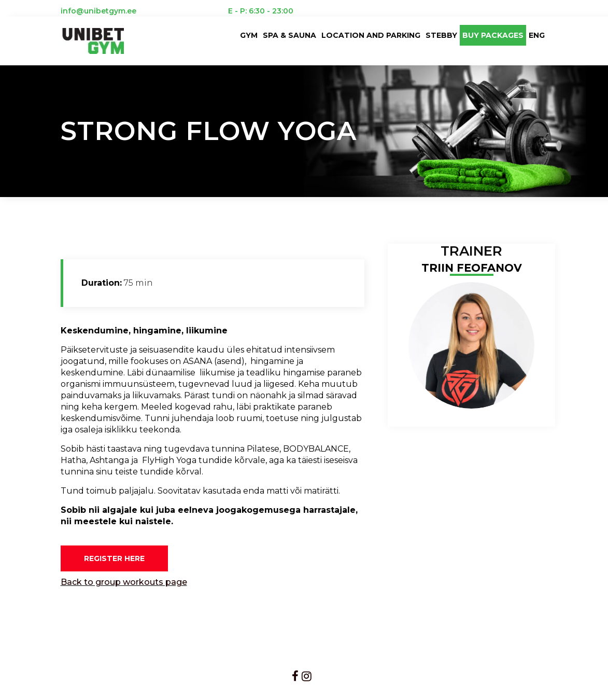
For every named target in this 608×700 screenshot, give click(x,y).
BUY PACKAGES (493, 35)
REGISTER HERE (114, 558)
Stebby (441, 35)
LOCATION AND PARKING (371, 35)
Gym (249, 35)
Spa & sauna (289, 35)
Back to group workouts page (124, 582)
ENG (537, 35)
